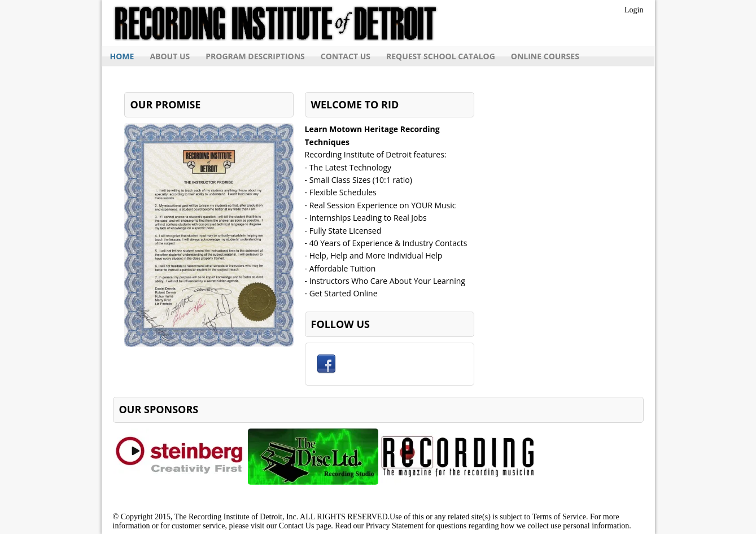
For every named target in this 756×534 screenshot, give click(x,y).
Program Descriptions (255, 56)
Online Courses (545, 56)
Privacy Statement (395, 526)
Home (122, 56)
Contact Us (346, 56)
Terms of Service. (560, 517)
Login (634, 10)
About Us (170, 56)
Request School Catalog (441, 56)
